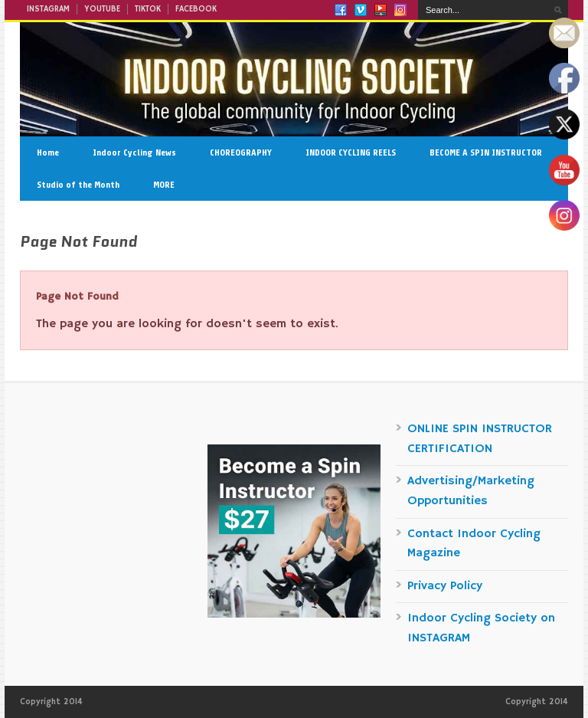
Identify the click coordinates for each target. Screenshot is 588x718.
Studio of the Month (78, 185)
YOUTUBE (102, 9)
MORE (164, 185)
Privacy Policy (445, 586)
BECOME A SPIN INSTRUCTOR (486, 152)
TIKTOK (148, 9)
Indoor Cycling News (134, 152)
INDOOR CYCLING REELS (351, 152)
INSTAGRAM (48, 9)
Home (48, 152)
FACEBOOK (196, 9)
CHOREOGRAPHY (241, 152)
